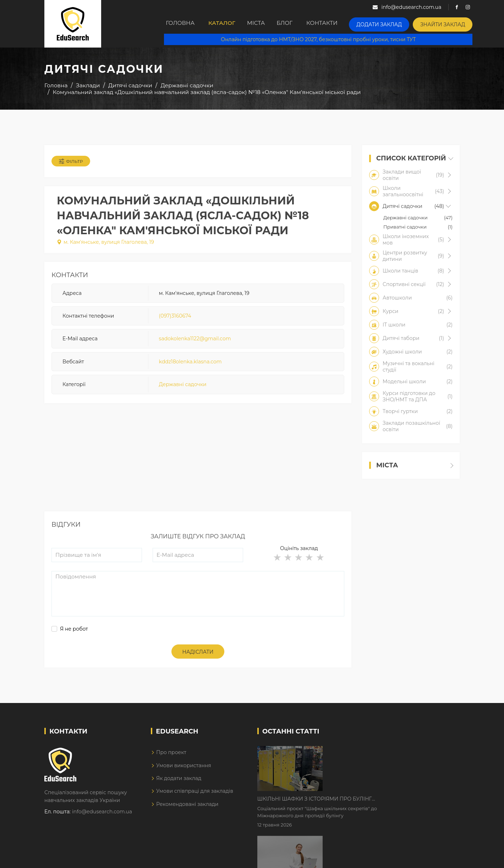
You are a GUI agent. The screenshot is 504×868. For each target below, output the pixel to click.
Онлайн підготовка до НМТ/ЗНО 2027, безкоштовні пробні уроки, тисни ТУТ (324, 39)
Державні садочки (183, 388)
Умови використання (184, 770)
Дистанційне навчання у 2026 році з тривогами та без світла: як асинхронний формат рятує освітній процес (381, 801)
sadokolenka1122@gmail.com (195, 342)
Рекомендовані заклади (187, 809)
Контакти (342, 24)
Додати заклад (396, 23)
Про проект (171, 757)
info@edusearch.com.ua (102, 817)
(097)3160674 (175, 319)
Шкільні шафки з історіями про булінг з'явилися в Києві (375, 757)
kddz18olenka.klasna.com (190, 365)
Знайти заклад (453, 23)
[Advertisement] (198, 467)
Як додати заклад (179, 783)
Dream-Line (445, 858)
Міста (266, 24)
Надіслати (198, 657)
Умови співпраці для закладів (195, 796)
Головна (181, 24)
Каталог (226, 24)
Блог (301, 24)
